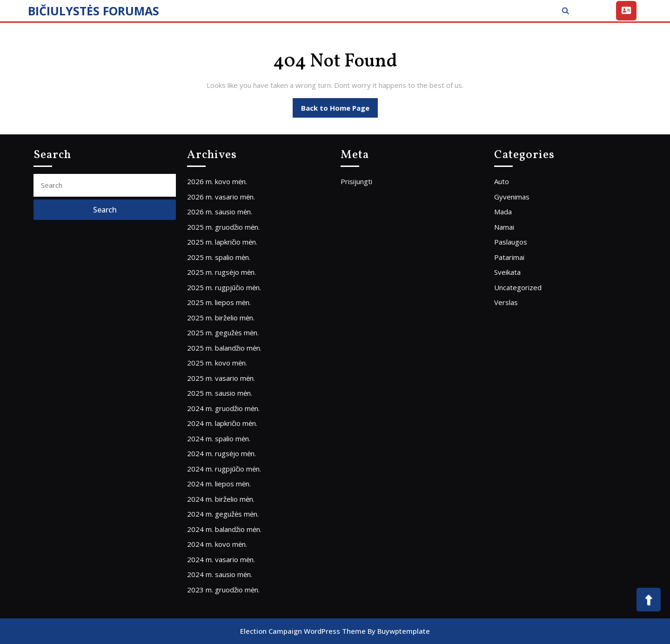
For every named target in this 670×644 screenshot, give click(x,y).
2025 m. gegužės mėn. (223, 332)
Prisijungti (356, 181)
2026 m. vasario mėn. (221, 197)
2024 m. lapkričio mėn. (222, 423)
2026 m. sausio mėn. (220, 212)
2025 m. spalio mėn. (219, 257)
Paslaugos (511, 242)
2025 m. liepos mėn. (219, 302)
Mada (503, 212)
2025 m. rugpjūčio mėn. (224, 287)
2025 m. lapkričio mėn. (222, 242)
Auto (502, 181)
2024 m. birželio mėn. (221, 499)
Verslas (506, 302)
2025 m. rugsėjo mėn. (221, 272)
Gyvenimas (512, 197)
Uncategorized (518, 287)
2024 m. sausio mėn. (220, 574)
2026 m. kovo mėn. (217, 181)
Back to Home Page (339, 110)
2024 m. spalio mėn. (219, 438)
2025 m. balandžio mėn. (224, 348)
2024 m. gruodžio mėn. (223, 408)
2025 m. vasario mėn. (221, 378)
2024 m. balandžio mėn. (224, 529)
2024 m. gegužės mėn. (223, 514)
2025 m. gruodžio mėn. (223, 227)
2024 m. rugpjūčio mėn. (224, 469)
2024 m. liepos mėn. (219, 484)
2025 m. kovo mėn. (217, 363)
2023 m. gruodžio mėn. (223, 590)
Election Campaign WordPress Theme (303, 631)
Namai (504, 227)
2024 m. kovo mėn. (217, 544)
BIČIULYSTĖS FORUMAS (94, 11)
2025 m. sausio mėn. (220, 393)
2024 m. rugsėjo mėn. (221, 453)
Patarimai (509, 257)
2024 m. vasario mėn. (221, 559)
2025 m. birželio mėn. (221, 318)
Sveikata (507, 272)
